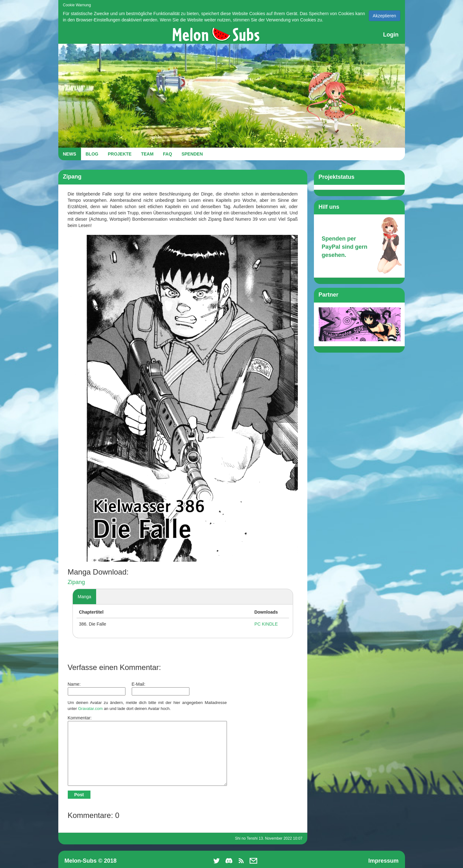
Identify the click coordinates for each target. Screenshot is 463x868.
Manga (85, 597)
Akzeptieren (385, 16)
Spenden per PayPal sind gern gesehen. (345, 247)
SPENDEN (192, 154)
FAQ (168, 154)
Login (391, 35)
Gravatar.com (90, 709)
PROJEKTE (120, 154)
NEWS (70, 154)
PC (257, 624)
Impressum (383, 861)
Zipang (76, 582)
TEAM (147, 154)
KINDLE (270, 624)
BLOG (92, 154)
